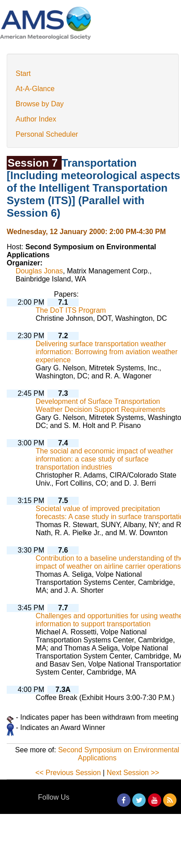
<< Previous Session (68, 773)
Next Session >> (133, 773)
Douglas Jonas (39, 271)
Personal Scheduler (47, 134)
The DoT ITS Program (71, 310)
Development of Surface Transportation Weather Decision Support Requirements (101, 405)
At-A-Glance (35, 89)
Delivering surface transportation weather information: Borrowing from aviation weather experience (107, 352)
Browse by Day (40, 104)
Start (23, 73)
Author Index (36, 119)
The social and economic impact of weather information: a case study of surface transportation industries (105, 459)
